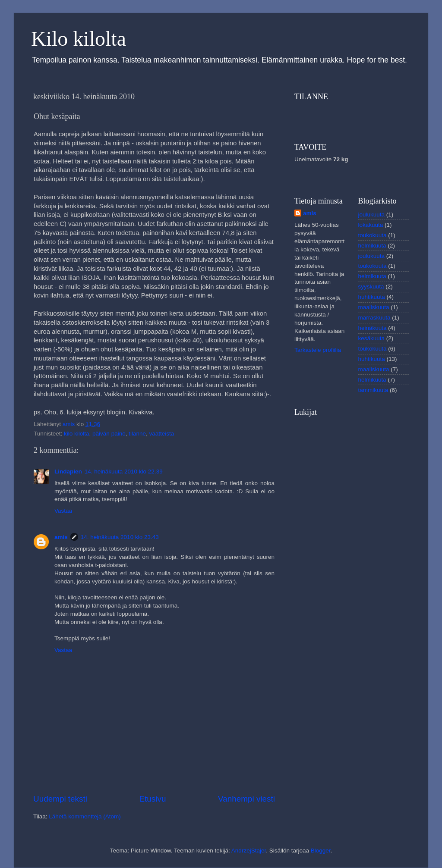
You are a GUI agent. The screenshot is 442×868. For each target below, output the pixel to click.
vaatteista (162, 434)
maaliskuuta (374, 307)
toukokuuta (373, 235)
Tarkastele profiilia (318, 350)
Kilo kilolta (79, 39)
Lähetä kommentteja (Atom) (85, 816)
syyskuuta (371, 287)
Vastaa (63, 511)
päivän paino (109, 434)
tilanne (137, 434)
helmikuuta (372, 246)
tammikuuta (373, 390)
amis (61, 537)
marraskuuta (374, 318)
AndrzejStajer (249, 851)
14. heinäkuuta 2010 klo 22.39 (124, 472)
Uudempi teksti (60, 799)
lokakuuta (371, 225)
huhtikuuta (372, 297)
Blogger (321, 851)
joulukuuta (372, 215)
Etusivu (153, 799)
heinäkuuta (373, 328)
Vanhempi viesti (246, 799)
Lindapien (68, 472)
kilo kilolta (77, 434)
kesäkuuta (372, 338)
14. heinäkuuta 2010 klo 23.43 (120, 537)
